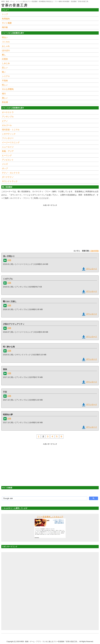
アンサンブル (8, 117)
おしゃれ (6, 46)
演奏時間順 (94, 251)
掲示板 (5, 27)
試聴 (9, 260)
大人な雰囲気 (8, 89)
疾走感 (5, 102)
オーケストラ (8, 112)
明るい (5, 37)
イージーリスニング (11, 142)
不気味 (5, 81)
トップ (5, 14)
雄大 (4, 94)
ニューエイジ (8, 147)
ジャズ (5, 164)
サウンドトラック (10, 181)
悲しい (5, 68)
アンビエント (8, 160)
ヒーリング (7, 155)
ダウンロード (92, 269)
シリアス (6, 76)
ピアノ (5, 121)
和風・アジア (8, 151)
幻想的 (5, 59)
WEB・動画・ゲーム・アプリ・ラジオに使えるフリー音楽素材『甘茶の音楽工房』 (49, 642)
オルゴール (7, 125)
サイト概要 (7, 23)
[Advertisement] (50, 225)
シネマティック (9, 134)
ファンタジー (8, 138)
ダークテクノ (8, 177)
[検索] (44, 498)
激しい (5, 98)
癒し (4, 55)
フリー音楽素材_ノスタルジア (50, 517)
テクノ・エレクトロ (11, 173)
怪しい (5, 85)
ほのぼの (6, 50)
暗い (4, 72)
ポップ (5, 168)
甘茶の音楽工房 (14, 5)
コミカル (6, 42)
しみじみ (6, 63)
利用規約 (6, 19)
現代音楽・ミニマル (11, 130)
